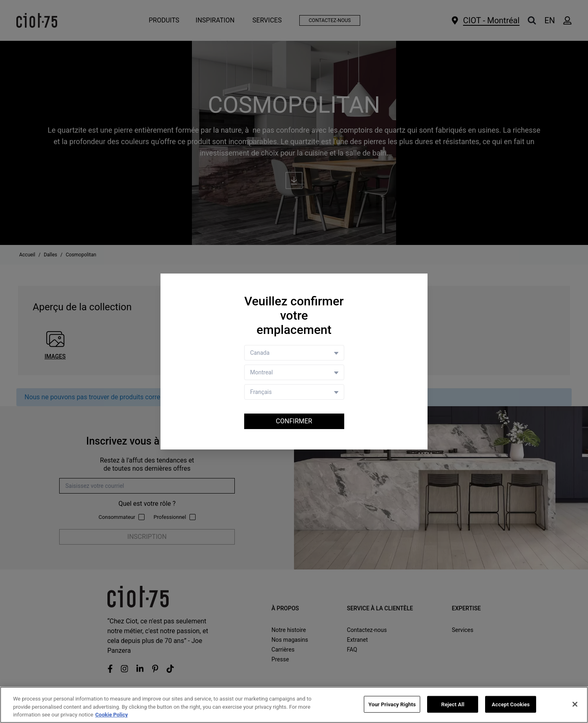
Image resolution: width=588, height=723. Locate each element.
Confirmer (294, 421)
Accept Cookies (511, 704)
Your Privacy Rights (392, 704)
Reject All (453, 704)
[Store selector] (294, 372)
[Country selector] (294, 353)
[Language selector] (294, 392)
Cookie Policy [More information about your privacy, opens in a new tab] (111, 715)
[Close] (575, 704)
